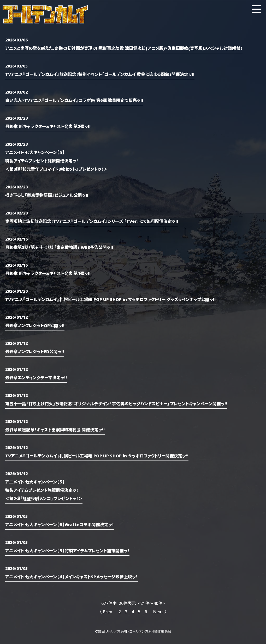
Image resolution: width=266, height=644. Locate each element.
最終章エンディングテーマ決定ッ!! (36, 377)
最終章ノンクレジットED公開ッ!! (35, 351)
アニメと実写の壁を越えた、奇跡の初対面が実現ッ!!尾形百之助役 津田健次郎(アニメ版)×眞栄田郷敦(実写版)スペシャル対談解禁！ (124, 48)
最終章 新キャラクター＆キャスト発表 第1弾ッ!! (48, 273)
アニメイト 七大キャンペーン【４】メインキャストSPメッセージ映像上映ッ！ (72, 576)
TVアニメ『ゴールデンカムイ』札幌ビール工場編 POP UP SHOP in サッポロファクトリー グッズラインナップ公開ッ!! (110, 299)
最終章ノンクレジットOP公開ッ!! (35, 325)
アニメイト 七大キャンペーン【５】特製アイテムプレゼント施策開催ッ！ (67, 550)
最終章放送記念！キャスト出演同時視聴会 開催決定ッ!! (55, 430)
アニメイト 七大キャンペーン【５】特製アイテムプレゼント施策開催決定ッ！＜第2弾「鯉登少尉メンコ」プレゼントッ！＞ (44, 490)
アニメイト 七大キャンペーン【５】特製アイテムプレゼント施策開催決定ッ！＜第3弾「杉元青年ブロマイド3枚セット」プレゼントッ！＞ (56, 161)
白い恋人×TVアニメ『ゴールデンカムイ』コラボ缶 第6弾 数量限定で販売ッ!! (74, 100)
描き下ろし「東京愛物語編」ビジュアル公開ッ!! (47, 195)
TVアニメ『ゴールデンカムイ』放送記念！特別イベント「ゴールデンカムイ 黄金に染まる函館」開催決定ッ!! (100, 74)
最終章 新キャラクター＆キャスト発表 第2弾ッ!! (48, 126)
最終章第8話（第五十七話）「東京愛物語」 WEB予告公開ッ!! (59, 247)
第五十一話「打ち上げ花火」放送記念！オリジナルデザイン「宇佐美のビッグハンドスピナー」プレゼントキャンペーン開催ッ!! (116, 403)
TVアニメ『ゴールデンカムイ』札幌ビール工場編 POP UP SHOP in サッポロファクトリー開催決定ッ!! (97, 456)
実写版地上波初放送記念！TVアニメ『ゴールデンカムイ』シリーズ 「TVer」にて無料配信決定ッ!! (92, 221)
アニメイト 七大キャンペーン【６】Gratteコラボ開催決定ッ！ (60, 524)
